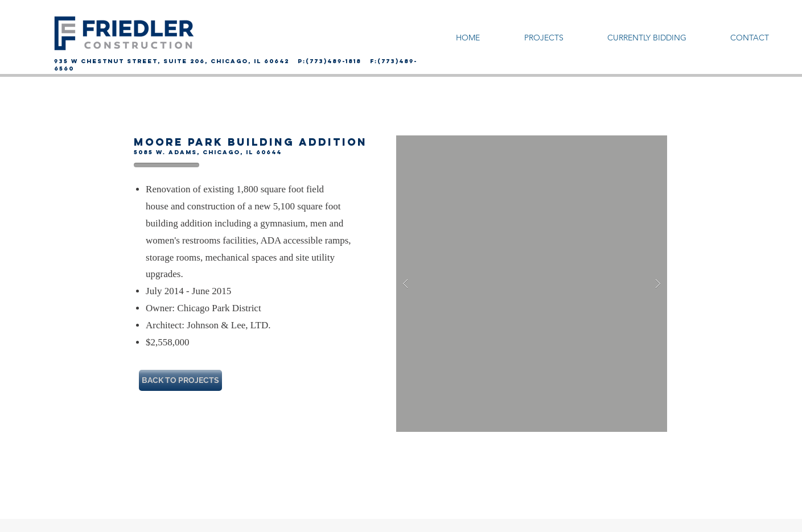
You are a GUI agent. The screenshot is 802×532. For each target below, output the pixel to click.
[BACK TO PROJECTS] (180, 380)
